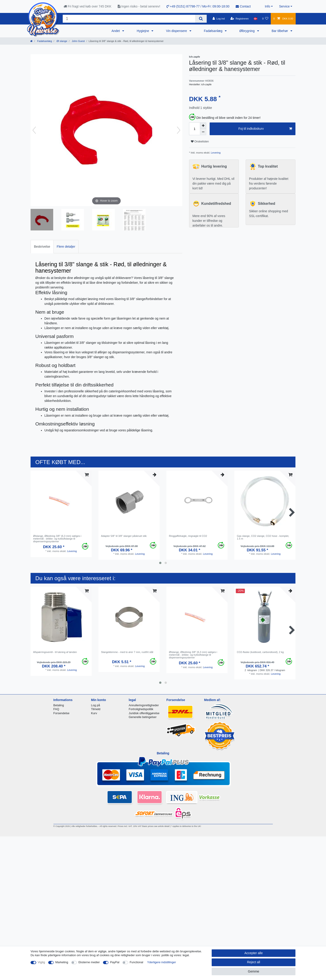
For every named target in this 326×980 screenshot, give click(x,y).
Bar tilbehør (280, 31)
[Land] (255, 19)
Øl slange (62, 41)
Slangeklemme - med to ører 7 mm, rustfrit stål (127, 652)
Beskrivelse (42, 247)
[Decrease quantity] (203, 132)
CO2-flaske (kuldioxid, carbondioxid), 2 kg (260, 652)
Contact (243, 6)
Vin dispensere (177, 31)
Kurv (94, 713)
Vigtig (41, 962)
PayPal (115, 962)
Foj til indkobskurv (265, 129)
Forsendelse (61, 713)
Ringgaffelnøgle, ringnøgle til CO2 (188, 536)
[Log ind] (219, 19)
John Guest (78, 41)
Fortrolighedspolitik (141, 709)
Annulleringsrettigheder (144, 705)
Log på (96, 705)
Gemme (254, 971)
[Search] (201, 19)
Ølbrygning (247, 31)
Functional (137, 962)
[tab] (42, 247)
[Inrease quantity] (203, 126)
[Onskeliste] (265, 19)
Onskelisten (200, 142)
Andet (116, 31)
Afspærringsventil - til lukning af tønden (55, 652)
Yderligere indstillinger (162, 962)
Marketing (62, 962)
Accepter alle (254, 953)
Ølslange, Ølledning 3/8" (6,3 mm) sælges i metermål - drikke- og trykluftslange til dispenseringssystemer (57, 539)
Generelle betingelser (143, 717)
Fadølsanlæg (214, 31)
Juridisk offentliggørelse (144, 713)
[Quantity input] (194, 129)
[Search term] (129, 19)
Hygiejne (143, 31)
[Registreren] (240, 19)
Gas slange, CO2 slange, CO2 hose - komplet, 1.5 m (263, 537)
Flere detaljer (66, 247)
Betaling (59, 705)
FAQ (56, 709)
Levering (215, 153)
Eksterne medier (89, 962)
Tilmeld (96, 709)
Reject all (254, 962)
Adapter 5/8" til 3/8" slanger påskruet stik (124, 536)
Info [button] (267, 6)
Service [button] (284, 6)
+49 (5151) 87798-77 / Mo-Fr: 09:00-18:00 (198, 6)
